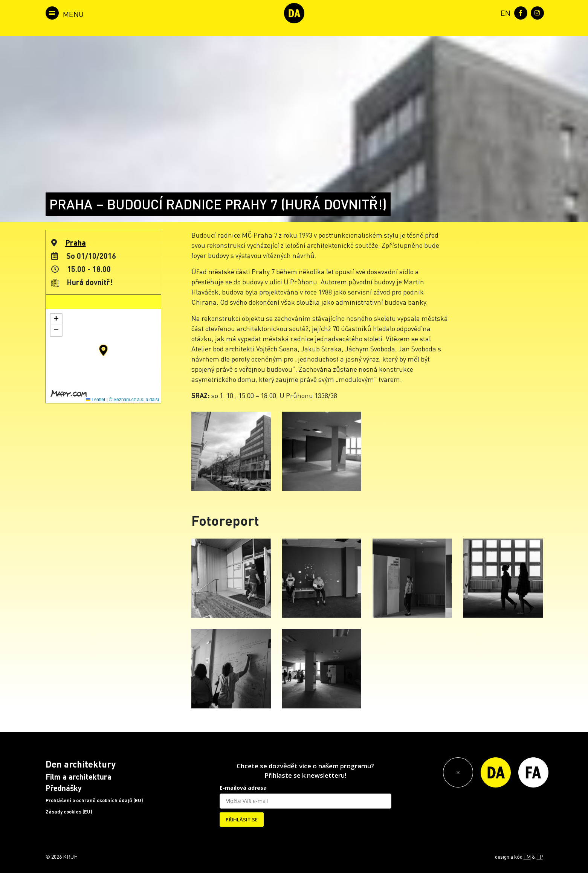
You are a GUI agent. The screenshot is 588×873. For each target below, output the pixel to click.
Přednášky (64, 788)
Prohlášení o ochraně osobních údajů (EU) (94, 800)
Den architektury (81, 764)
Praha (76, 243)
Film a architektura (79, 777)
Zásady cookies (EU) (69, 812)
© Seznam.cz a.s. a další (134, 400)
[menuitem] (504, 12)
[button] (103, 350)
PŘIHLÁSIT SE (242, 820)
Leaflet (95, 400)
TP (540, 856)
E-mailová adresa (243, 788)
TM (527, 856)
